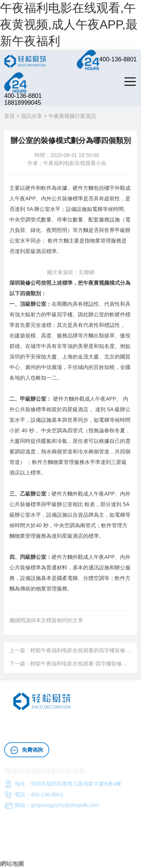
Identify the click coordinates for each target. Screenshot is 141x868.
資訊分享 (32, 116)
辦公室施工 (117, 723)
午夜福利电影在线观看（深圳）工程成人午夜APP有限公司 (70, 841)
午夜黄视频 (96, 283)
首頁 (9, 116)
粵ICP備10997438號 (28, 851)
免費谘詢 (27, 750)
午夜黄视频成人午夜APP (75, 723)
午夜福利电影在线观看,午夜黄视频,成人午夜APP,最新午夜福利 (69, 24)
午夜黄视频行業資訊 (72, 116)
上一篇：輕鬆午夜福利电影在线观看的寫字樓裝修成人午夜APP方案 (70, 650)
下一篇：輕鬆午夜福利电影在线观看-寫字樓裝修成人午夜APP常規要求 (70, 664)
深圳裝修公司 (25, 283)
